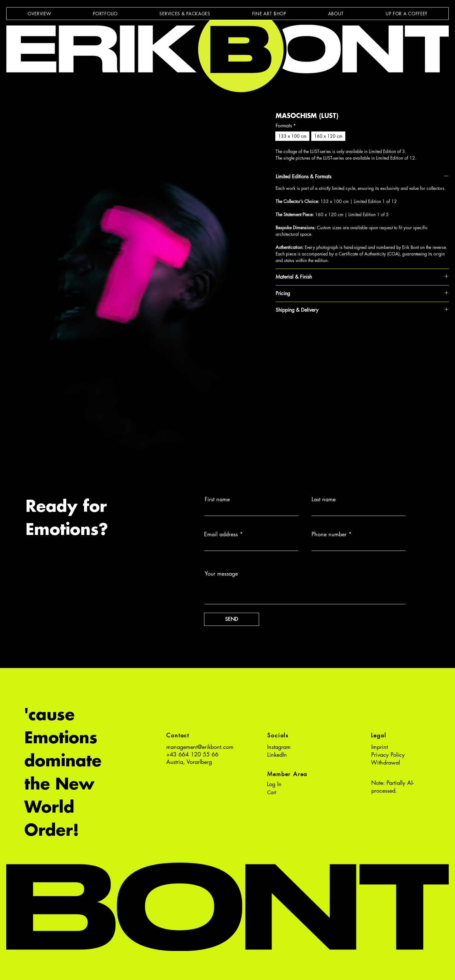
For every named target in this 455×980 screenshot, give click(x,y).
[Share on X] (315, 332)
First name (217, 499)
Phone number (329, 534)
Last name (324, 499)
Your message (221, 573)
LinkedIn (277, 755)
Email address (221, 534)
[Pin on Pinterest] (292, 332)
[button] (105, 14)
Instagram (279, 747)
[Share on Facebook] (280, 332)
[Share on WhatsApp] (303, 332)
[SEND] (232, 619)
